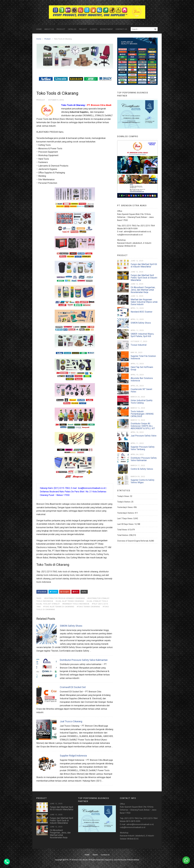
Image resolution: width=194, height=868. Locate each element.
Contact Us (121, 29)
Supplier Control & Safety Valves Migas (143, 481)
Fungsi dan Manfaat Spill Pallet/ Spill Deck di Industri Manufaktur (144, 278)
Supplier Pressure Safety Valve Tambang (143, 448)
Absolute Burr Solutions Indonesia (142, 379)
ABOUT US (49, 29)
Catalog (72, 29)
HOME (39, 29)
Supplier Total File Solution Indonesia (143, 357)
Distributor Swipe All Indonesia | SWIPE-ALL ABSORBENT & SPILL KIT (143, 426)
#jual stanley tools (97, 601)
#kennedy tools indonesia (76, 604)
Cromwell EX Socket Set (73, 687)
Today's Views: (124, 496)
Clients (94, 29)
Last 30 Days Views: (126, 524)
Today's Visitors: (124, 502)
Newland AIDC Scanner (142, 312)
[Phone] (7, 862)
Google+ (65, 592)
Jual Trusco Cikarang (71, 721)
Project (83, 29)
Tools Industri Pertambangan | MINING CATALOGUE (142, 414)
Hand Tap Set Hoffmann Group (142, 368)
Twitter (53, 592)
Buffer (84, 592)
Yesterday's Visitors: (126, 513)
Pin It (75, 592)
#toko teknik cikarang (88, 607)
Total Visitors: (123, 535)
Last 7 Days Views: (125, 518)
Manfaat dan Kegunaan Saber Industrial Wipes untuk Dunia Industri (144, 302)
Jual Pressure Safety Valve (144, 436)
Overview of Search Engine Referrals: (133, 541)
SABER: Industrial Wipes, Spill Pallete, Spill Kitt (142, 335)
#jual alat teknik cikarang (70, 601)
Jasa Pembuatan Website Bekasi (126, 860)
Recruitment (106, 29)
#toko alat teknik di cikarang (59, 607)
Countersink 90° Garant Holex (141, 390)
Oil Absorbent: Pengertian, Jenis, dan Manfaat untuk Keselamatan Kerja (143, 290)
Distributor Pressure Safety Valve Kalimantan (84, 660)
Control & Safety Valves (142, 469)
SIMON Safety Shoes (71, 626)
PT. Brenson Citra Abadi (79, 860)
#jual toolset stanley (48, 604)
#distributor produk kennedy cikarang (65, 598)
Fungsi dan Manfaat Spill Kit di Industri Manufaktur (144, 265)
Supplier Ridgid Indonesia (73, 756)
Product (61, 29)
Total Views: (123, 530)
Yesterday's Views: (125, 507)
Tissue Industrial (139, 345)
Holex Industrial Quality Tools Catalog (142, 402)
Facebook (42, 592)
